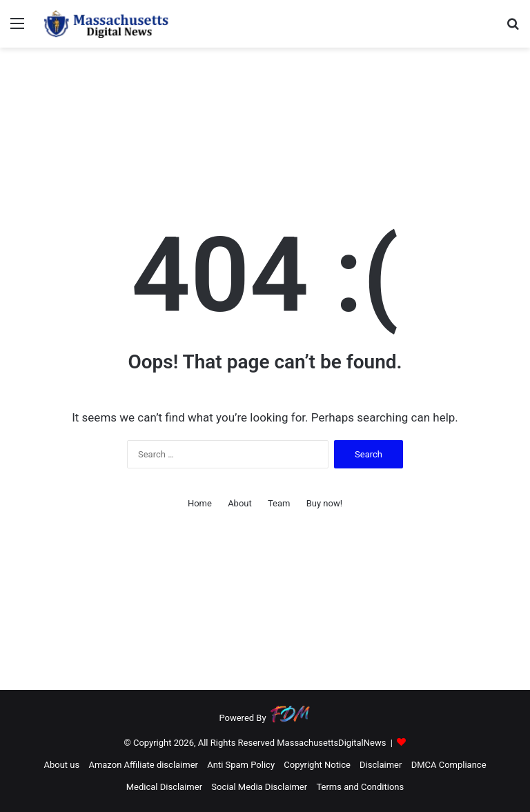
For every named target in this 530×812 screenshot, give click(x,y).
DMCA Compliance (449, 765)
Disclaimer (381, 765)
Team (279, 503)
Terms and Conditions (360, 787)
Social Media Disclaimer (259, 787)
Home (200, 503)
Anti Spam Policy (241, 765)
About (240, 503)
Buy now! (324, 503)
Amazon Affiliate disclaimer (143, 765)
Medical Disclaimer (164, 787)
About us (61, 765)
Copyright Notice (317, 765)
